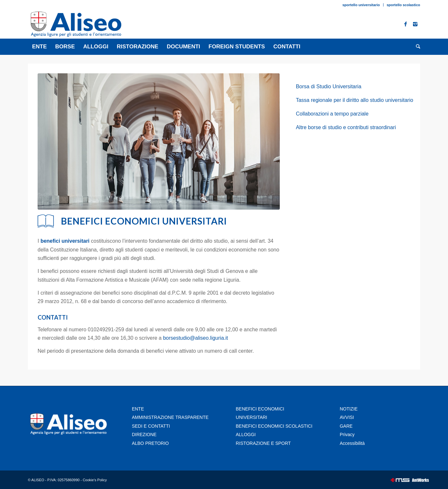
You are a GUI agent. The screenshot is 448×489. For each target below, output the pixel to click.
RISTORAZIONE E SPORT (263, 443)
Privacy (348, 434)
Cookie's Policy (95, 480)
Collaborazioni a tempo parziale (332, 114)
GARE (346, 426)
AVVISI (347, 417)
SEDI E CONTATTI (151, 426)
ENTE (138, 409)
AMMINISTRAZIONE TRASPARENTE (170, 417)
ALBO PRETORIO (150, 443)
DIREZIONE (144, 434)
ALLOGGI (246, 434)
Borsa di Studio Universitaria (329, 86)
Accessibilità (352, 443)
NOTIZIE (349, 409)
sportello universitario (361, 5)
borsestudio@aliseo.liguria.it (195, 338)
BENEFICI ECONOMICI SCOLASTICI (274, 426)
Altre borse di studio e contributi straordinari (346, 127)
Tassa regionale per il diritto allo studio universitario (355, 100)
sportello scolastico (403, 5)
